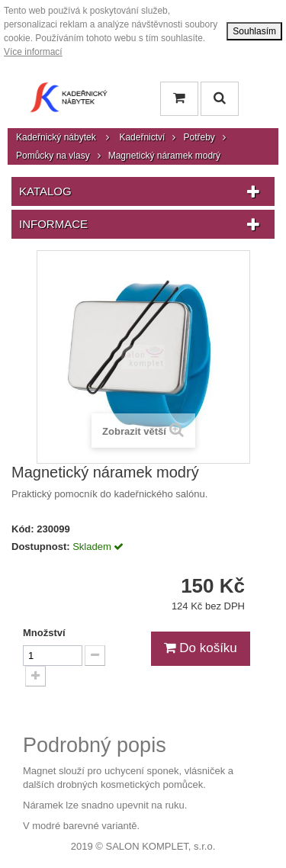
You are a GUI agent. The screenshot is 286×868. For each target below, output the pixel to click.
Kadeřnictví (142, 137)
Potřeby (199, 137)
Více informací (33, 52)
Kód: (23, 529)
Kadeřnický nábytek (56, 137)
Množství (44, 633)
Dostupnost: (41, 547)
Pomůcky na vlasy (53, 156)
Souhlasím (254, 31)
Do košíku (201, 648)
